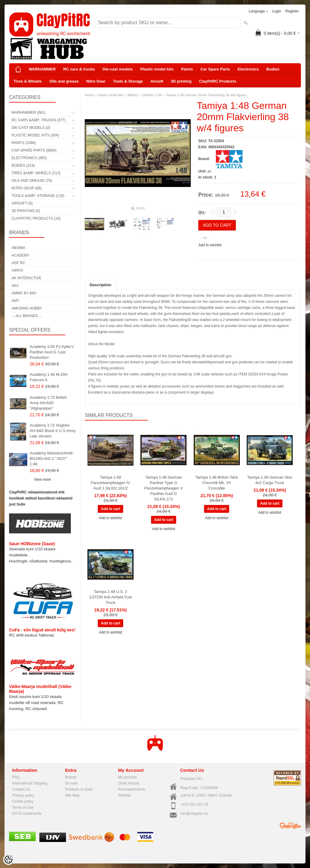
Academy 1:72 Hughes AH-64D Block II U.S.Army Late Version (53, 431)
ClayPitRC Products (218, 81)
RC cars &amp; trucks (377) (38, 120)
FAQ (16, 777)
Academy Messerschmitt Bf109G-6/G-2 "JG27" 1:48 (51, 459)
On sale (71, 783)
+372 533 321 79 (194, 804)
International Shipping (30, 783)
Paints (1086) (24, 143)
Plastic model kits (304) (35, 135)
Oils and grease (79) (32, 181)
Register (292, 11)
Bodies (273, 69)
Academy (20, 255)
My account (127, 777)
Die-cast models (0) (31, 128)
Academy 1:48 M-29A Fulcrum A (48, 377)
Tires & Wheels (28, 81)
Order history (129, 783)
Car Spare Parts (215, 69)
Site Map (72, 795)
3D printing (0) (26, 211)
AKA (15, 286)
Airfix (17, 270)
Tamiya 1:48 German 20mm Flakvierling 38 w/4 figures (206, 95)
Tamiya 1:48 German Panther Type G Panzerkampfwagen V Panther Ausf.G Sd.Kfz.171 (164, 488)
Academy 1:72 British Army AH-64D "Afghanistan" (48, 403)
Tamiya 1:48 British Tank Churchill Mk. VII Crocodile (217, 483)
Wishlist (124, 795)
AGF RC (18, 263)
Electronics (248, 69)
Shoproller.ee (290, 826)
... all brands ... (27, 316)
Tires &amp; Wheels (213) (36, 173)
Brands (71, 777)
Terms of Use (23, 807)
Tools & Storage (128, 81)
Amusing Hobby (27, 308)
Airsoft (157, 81)
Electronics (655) (29, 158)
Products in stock (79, 789)
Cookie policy (23, 801)
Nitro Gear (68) (26, 188)
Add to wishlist (210, 245)
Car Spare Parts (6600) (34, 150)
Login (277, 11)
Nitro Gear (96, 81)
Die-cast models (118, 69)
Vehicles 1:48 (152, 95)
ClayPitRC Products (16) (36, 218)
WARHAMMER (42, 69)
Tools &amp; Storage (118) (38, 196)
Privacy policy (23, 795)
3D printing (181, 81)
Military (133, 95)
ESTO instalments (27, 814)
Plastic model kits (157, 69)
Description (101, 285)
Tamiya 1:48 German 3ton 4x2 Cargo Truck (270, 480)
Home (89, 95)
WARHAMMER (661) (28, 113)
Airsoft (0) (22, 203)
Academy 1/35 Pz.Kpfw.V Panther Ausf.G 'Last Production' (52, 352)
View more (42, 480)
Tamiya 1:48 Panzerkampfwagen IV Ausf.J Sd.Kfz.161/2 (111, 483)
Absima (18, 248)
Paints (187, 69)
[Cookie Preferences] (8, 860)
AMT (15, 301)
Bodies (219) (23, 165)
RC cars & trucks (79, 69)
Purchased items (132, 789)
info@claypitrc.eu (194, 814)
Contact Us (21, 789)
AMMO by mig (24, 293)
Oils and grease (64, 81)
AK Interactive (26, 278)
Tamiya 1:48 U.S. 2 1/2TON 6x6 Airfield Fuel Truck (110, 597)
